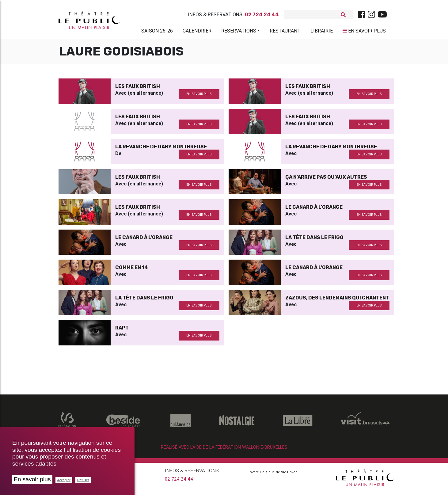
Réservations (239, 32)
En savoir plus (32, 479)
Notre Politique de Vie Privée (274, 474)
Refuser (83, 480)
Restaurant (285, 32)
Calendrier (197, 32)
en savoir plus (199, 96)
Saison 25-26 (157, 32)
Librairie (322, 32)
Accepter (64, 480)
